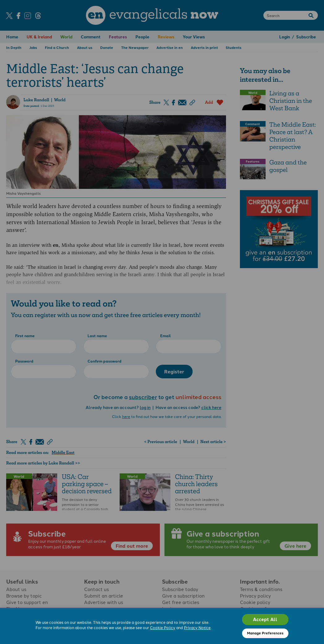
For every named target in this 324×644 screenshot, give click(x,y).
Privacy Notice (197, 627)
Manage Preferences (265, 633)
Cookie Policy (163, 627)
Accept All (265, 619)
